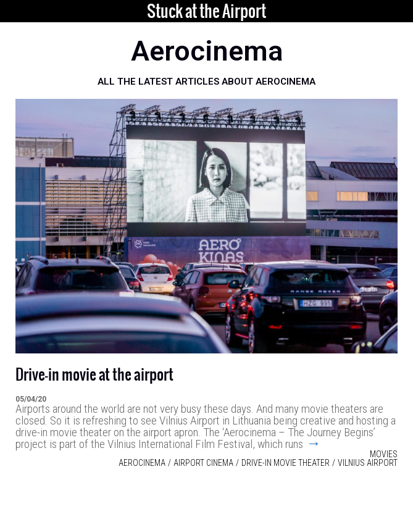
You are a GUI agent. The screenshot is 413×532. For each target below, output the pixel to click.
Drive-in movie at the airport (94, 374)
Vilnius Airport (368, 463)
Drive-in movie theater (286, 463)
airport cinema (203, 463)
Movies (384, 454)
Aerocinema (142, 463)
